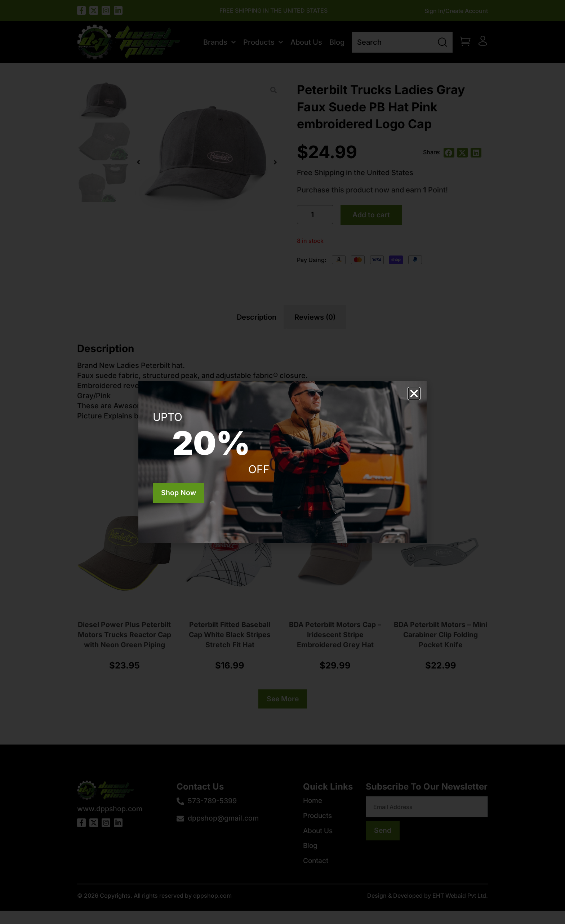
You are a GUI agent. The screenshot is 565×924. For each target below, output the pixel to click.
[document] (282, 462)
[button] (414, 394)
